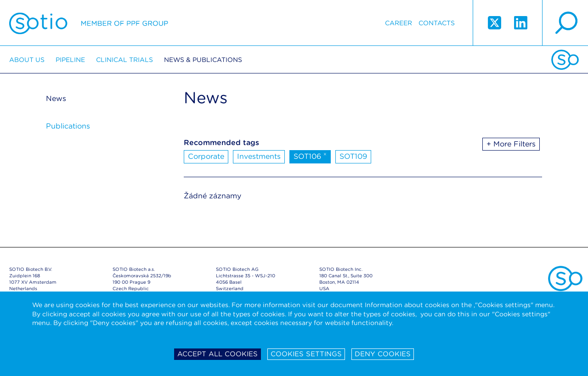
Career (399, 23)
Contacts (437, 23)
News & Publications (203, 60)
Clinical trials (124, 60)
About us (27, 60)
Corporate (206, 156)
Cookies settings (306, 354)
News (56, 98)
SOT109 (353, 156)
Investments (259, 156)
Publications (68, 126)
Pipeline (70, 60)
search (565, 23)
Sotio (89, 23)
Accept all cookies (218, 354)
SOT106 (310, 156)
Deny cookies (383, 354)
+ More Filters (511, 144)
